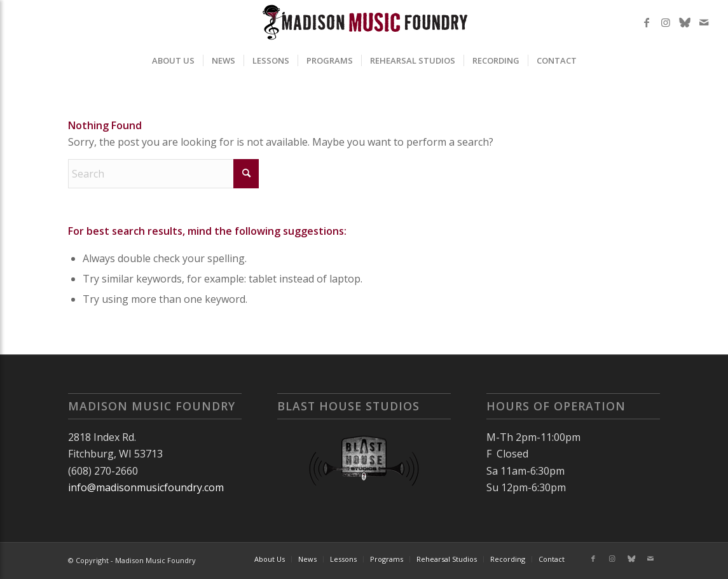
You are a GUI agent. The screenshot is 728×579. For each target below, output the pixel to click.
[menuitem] (173, 60)
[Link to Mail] (704, 22)
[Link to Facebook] (647, 22)
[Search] (163, 174)
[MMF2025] (364, 22)
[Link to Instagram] (666, 22)
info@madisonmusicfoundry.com (146, 487)
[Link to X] (685, 22)
